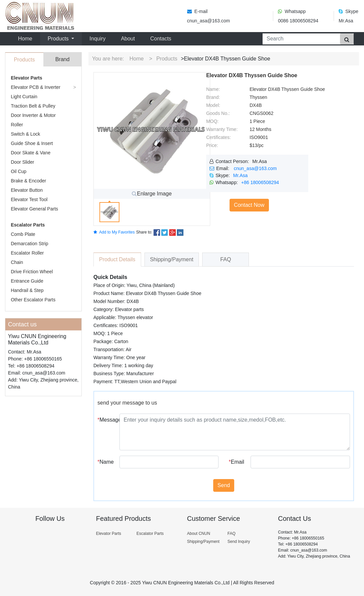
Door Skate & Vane (31, 153)
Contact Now (249, 205)
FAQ (232, 534)
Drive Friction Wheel (32, 272)
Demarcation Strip (29, 244)
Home (27, 38)
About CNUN (198, 534)
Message (106, 420)
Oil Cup (19, 171)
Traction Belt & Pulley (33, 106)
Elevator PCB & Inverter (36, 87)
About (128, 39)
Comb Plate (23, 234)
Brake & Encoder (28, 181)
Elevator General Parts (34, 209)
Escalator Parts (28, 225)
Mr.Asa (241, 175)
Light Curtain (24, 97)
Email (237, 462)
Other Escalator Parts (33, 300)
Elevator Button (27, 190)
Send (224, 485)
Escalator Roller (27, 253)
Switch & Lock (25, 134)
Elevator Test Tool (29, 199)
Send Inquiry (239, 542)
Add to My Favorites (114, 232)
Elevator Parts (26, 78)
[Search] (300, 39)
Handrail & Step (27, 290)
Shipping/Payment (203, 542)
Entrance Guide (27, 281)
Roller (17, 125)
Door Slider (22, 162)
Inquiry (97, 39)
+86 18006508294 (260, 182)
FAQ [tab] (226, 259)
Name (106, 462)
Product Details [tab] (117, 259)
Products (167, 59)
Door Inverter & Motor (33, 115)
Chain (17, 262)
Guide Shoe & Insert (32, 143)
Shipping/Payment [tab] (172, 259)
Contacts (161, 39)
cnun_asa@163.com (255, 168)
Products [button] (59, 39)
